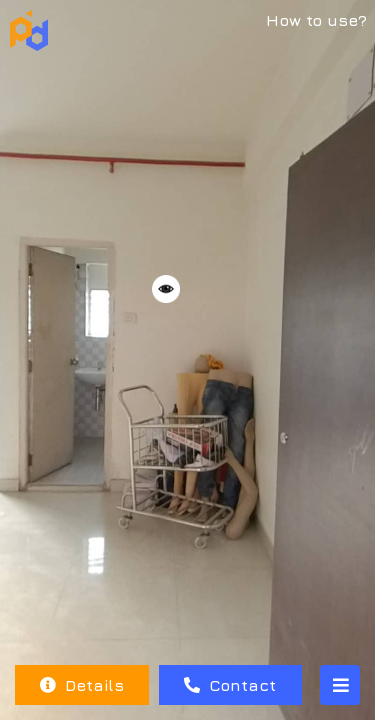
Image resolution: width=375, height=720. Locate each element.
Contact (230, 685)
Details (82, 685)
